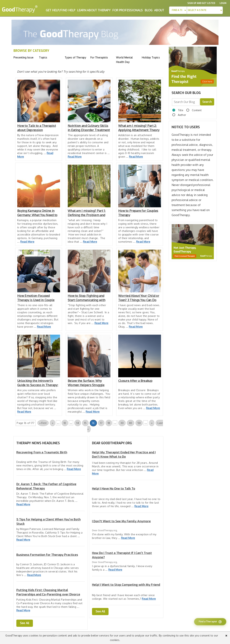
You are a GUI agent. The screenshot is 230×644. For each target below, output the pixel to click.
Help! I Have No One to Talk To (114, 489)
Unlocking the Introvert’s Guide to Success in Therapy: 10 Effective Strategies (38, 383)
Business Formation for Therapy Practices (47, 555)
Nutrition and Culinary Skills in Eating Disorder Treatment (89, 128)
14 (78, 423)
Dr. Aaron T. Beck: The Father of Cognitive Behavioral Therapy (46, 486)
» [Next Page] (152, 423)
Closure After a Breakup (135, 381)
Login (223, 3)
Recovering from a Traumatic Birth (42, 452)
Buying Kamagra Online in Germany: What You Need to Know (37, 213)
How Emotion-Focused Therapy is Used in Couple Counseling (36, 298)
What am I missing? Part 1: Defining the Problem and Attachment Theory (87, 213)
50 (139, 423)
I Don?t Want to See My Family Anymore (121, 521)
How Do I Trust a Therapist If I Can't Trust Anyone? (122, 555)
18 (109, 423)
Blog (149, 10)
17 (101, 423)
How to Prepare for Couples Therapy (138, 213)
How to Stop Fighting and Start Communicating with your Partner (87, 298)
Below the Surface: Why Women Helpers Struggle (86, 383)
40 (131, 423)
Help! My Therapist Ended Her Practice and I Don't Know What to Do (124, 455)
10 (65, 423)
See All (25, 623)
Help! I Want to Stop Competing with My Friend (126, 585)
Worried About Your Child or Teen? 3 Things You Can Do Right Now (139, 298)
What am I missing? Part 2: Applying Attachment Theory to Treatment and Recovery (139, 128)
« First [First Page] (43, 423)
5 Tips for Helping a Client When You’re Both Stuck (49, 522)
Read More (75, 157)
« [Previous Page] (53, 423)
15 (85, 423)
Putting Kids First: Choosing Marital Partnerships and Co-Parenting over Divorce (48, 592)
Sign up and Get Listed (201, 3)
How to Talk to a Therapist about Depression (37, 128)
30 (122, 423)
